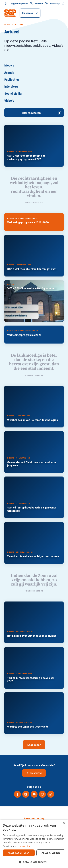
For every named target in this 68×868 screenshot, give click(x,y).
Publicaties (12, 80)
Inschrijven (34, 773)
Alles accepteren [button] (19, 853)
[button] (34, 862)
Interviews (11, 87)
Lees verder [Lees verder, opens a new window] (24, 846)
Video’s (9, 101)
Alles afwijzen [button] (51, 853)
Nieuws (9, 65)
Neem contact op (34, 818)
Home (7, 24)
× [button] (64, 824)
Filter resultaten (31, 113)
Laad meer (34, 745)
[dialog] (34, 844)
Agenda (9, 73)
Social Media (13, 94)
